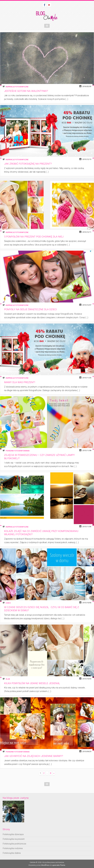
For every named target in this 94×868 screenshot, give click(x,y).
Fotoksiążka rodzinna (13, 848)
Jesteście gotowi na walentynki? (26, 91)
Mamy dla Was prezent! (20, 382)
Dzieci (8, 603)
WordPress (45, 865)
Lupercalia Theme (58, 865)
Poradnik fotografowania (18, 451)
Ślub (8, 679)
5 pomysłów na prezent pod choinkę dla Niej (34, 237)
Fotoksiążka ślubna (12, 853)
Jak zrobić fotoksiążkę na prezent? (28, 164)
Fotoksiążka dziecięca (13, 834)
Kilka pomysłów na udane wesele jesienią (32, 683)
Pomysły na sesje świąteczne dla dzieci (31, 309)
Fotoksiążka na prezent (14, 839)
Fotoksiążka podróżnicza (14, 844)
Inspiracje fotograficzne (17, 87)
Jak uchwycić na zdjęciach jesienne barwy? (34, 756)
